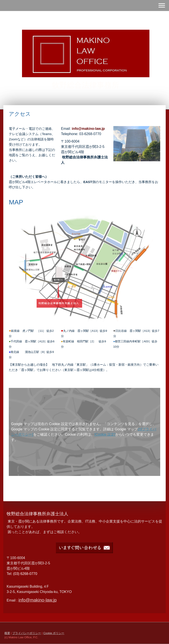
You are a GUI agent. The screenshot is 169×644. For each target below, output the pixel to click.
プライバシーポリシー (27, 633)
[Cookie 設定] (105, 434)
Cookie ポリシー (54, 633)
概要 (7, 633)
